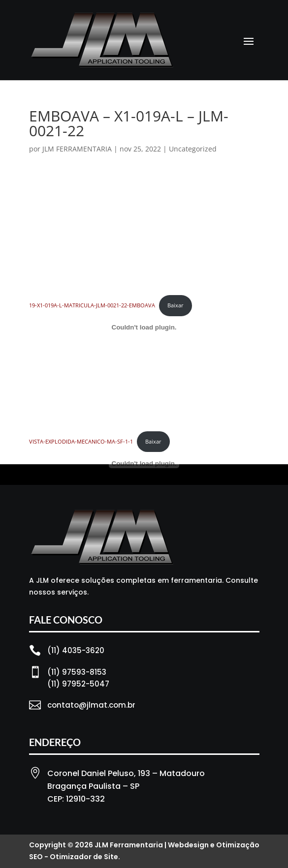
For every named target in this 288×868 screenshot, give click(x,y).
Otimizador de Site (84, 857)
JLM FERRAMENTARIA (77, 149)
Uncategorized (193, 149)
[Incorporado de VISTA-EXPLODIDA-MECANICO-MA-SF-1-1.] (144, 464)
